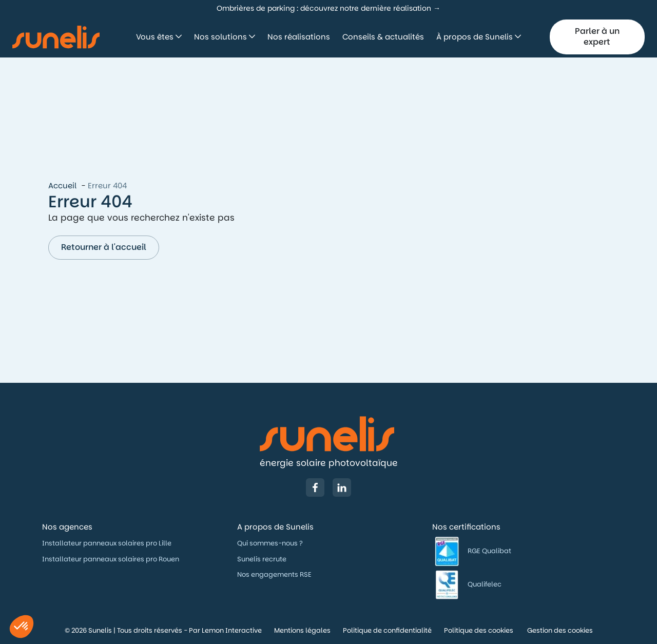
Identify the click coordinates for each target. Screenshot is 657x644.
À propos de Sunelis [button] (476, 37)
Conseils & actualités (383, 37)
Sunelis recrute (262, 559)
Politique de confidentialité (387, 630)
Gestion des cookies (560, 630)
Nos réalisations (299, 37)
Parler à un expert (597, 36)
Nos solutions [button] (221, 37)
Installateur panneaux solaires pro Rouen (111, 559)
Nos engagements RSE (274, 574)
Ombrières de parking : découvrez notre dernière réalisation (324, 8)
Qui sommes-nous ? (271, 543)
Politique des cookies (479, 630)
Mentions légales (302, 630)
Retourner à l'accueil (104, 247)
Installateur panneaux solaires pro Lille (107, 543)
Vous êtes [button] (156, 37)
